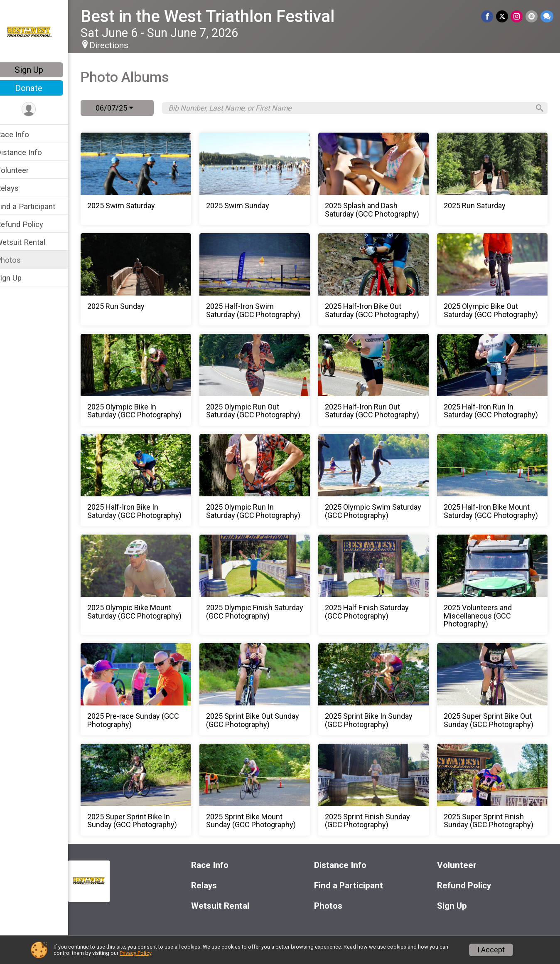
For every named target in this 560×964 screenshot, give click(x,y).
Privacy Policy (135, 953)
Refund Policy (30, 224)
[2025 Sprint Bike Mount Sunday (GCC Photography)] (262, 790)
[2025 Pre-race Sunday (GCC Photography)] (145, 689)
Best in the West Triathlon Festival (218, 16)
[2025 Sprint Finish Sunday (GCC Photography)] (378, 790)
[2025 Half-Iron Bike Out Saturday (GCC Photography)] (378, 279)
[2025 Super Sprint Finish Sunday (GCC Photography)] (494, 790)
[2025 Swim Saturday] (145, 179)
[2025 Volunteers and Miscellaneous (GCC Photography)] (494, 585)
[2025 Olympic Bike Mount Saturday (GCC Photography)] (145, 585)
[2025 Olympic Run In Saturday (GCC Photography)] (262, 480)
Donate (39, 88)
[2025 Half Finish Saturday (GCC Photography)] (378, 585)
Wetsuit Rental (31, 242)
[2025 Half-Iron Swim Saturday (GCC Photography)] (262, 279)
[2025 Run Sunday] (145, 279)
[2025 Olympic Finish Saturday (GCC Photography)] (262, 585)
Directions (120, 45)
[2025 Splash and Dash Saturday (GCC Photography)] (378, 179)
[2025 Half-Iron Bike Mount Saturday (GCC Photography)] (494, 480)
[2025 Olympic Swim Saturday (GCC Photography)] (378, 480)
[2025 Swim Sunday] (262, 179)
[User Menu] (40, 110)
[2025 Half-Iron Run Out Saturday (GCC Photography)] (378, 380)
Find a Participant (36, 206)
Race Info (23, 134)
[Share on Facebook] (488, 16)
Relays (18, 188)
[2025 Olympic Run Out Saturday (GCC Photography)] (262, 380)
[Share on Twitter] (503, 16)
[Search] (538, 108)
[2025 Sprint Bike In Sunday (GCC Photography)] (378, 689)
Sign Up (40, 70)
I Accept (491, 950)
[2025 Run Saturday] (494, 179)
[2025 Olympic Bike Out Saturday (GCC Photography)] (494, 279)
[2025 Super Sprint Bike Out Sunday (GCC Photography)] (494, 689)
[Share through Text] (547, 16)
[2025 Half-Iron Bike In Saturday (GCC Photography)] (145, 480)
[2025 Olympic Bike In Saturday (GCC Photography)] (145, 380)
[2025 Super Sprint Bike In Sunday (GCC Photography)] (145, 790)
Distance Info (30, 152)
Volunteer (23, 170)
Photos (19, 260)
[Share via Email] (532, 16)
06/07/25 (125, 108)
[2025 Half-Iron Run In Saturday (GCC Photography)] (494, 380)
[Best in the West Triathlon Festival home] (40, 32)
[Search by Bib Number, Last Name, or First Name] (354, 108)
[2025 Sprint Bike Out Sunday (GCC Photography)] (262, 689)
